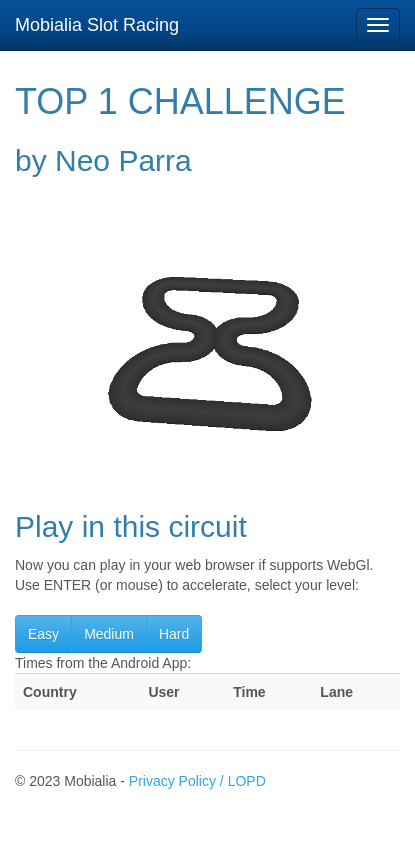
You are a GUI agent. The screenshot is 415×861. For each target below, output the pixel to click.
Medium (109, 634)
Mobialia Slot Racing (97, 25)
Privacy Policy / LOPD (197, 781)
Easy (43, 634)
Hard (174, 634)
